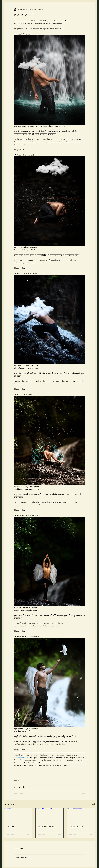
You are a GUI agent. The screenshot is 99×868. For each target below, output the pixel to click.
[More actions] (84, 9)
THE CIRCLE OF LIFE (47, 827)
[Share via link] (29, 787)
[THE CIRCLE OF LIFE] (50, 816)
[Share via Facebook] (15, 787)
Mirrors (10, 827)
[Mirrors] (18, 816)
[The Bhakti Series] (81, 816)
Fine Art (17, 781)
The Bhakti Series (77, 827)
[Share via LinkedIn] (24, 787)
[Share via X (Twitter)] (19, 787)
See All (93, 804)
